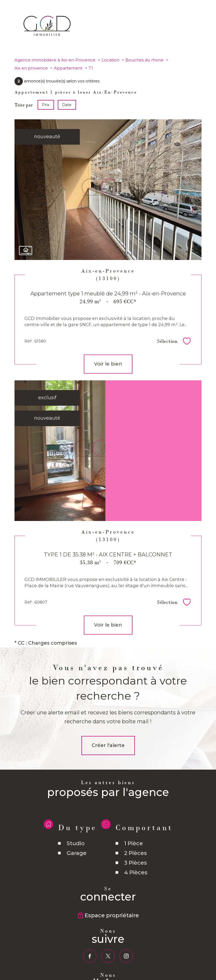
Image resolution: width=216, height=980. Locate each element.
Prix (46, 105)
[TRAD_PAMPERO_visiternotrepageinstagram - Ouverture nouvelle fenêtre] (126, 956)
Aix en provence (31, 68)
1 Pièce (134, 855)
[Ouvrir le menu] (207, 26)
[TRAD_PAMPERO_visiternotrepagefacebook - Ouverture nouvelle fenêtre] (90, 956)
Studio (76, 855)
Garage (77, 865)
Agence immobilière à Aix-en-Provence (55, 60)
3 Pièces (136, 874)
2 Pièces (136, 865)
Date (67, 105)
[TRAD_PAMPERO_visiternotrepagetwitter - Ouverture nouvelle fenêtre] (108, 956)
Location (110, 60)
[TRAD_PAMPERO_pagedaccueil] (48, 37)
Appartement (68, 68)
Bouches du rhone (145, 60)
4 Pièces (136, 884)
